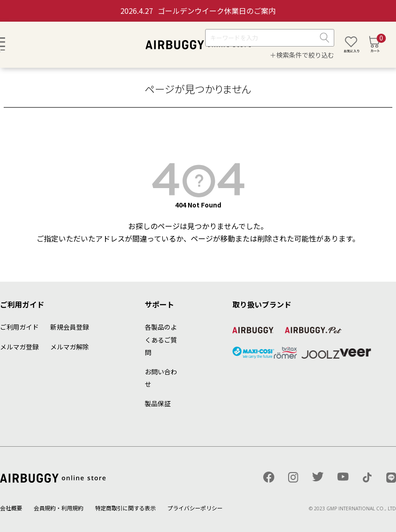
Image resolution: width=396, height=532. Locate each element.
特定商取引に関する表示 (125, 508)
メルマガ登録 (19, 347)
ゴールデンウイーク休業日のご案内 (198, 11)
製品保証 (158, 403)
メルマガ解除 (70, 347)
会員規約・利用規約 (59, 508)
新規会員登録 (70, 327)
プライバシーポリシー (195, 508)
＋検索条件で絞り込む (302, 55)
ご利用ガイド (19, 327)
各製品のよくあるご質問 (161, 339)
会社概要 (11, 508)
